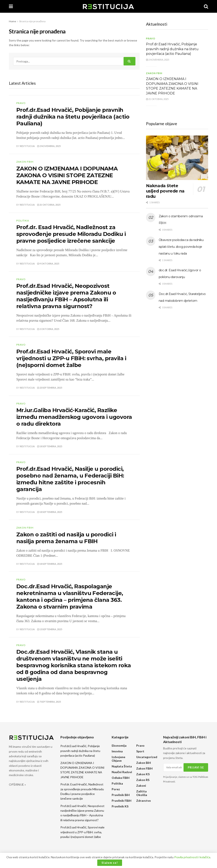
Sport (140, 751)
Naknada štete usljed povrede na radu (165, 191)
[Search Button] (129, 61)
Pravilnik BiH (121, 795)
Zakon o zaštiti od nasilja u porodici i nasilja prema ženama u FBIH (66, 538)
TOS (195, 777)
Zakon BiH (144, 763)
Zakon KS (143, 774)
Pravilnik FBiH (122, 801)
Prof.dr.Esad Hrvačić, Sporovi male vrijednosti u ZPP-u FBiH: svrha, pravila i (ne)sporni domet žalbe (71, 358)
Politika (23, 221)
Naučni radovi (122, 772)
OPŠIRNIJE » (17, 784)
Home (13, 21)
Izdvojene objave (118, 759)
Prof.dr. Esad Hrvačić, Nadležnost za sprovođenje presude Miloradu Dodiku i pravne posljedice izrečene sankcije (71, 234)
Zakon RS (143, 780)
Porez (116, 789)
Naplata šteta (122, 766)
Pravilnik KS (120, 806)
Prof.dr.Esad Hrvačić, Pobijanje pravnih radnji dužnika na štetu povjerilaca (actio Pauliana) (73, 117)
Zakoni (141, 786)
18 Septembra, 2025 (50, 446)
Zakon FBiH (25, 162)
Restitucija (27, 146)
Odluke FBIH (121, 778)
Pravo (21, 103)
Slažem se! (110, 863)
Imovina (117, 751)
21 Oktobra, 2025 (49, 205)
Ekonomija (119, 745)
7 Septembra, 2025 (49, 702)
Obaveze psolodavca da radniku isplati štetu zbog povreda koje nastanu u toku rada (181, 247)
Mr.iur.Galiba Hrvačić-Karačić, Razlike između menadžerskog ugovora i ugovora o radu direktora (74, 417)
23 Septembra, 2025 (50, 388)
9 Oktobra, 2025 (48, 264)
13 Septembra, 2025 (50, 629)
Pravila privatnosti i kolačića (192, 857)
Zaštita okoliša (142, 793)
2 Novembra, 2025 (49, 146)
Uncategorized (147, 757)
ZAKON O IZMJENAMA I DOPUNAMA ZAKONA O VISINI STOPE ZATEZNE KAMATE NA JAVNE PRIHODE (67, 175)
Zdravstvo (144, 801)
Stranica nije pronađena (32, 21)
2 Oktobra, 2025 (48, 329)
